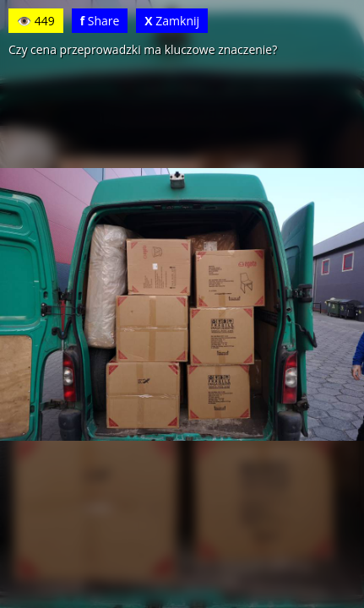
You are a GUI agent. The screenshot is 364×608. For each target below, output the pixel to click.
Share (100, 21)
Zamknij (172, 21)
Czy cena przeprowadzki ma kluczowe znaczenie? (143, 49)
